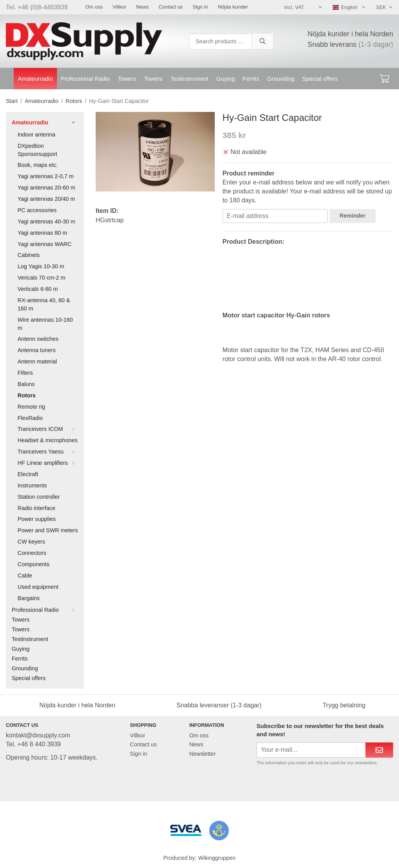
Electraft (28, 474)
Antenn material (37, 361)
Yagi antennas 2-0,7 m (46, 176)
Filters (25, 373)
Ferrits (251, 79)
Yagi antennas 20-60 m (46, 188)
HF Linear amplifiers (48, 463)
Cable (25, 576)
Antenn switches (38, 339)
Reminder (353, 216)
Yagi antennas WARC (45, 244)
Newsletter (203, 754)
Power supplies (37, 519)
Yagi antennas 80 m (42, 233)
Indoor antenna (37, 135)
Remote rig (31, 407)
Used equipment (38, 587)
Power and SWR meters (48, 530)
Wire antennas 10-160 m (45, 324)
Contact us (171, 7)
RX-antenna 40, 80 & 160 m (44, 304)
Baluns (26, 384)
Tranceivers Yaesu (48, 452)
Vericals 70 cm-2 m (41, 278)
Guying (226, 79)
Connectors (32, 553)
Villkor (119, 7)
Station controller (39, 497)
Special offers (320, 79)
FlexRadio (30, 418)
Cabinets (29, 255)
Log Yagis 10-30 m (41, 266)
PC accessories (37, 210)
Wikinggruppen (217, 858)
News (142, 7)
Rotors (27, 395)
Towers (127, 79)
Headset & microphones (48, 440)
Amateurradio (35, 79)
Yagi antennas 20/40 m (46, 199)
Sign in (200, 7)
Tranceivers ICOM (48, 429)
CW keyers (31, 542)
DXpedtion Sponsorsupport (37, 150)
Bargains (29, 598)
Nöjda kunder (233, 7)
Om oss (94, 7)
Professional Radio (85, 79)
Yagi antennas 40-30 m (46, 221)
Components (34, 564)
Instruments (32, 485)
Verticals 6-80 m (38, 289)
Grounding (281, 79)
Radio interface (37, 508)
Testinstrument (189, 79)
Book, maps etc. (38, 165)
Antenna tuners (37, 350)
